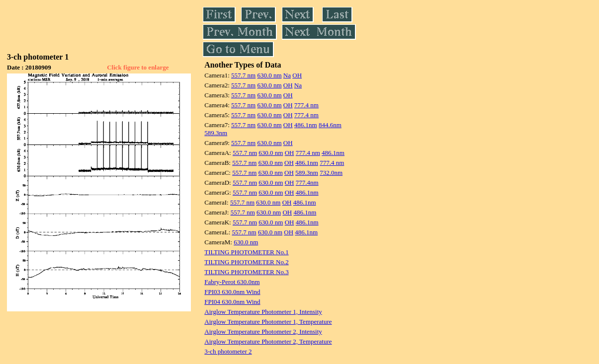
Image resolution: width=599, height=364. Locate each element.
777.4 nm (306, 105)
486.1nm (306, 125)
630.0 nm (269, 75)
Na (287, 75)
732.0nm (331, 173)
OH (297, 75)
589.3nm (216, 133)
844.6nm (330, 125)
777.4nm (307, 182)
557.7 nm (243, 75)
